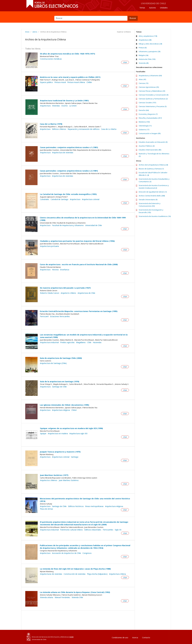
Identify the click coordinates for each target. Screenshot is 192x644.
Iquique (43, 434)
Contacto (146, 638)
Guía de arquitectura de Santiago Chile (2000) (61, 358)
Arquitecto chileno (68, 293)
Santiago (75, 457)
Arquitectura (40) (145, 40)
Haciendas (97, 342)
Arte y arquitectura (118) (148, 36)
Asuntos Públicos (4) (147, 146)
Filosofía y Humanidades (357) (150, 118)
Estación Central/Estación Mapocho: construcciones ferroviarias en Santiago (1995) (79, 311)
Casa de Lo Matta (109, 129)
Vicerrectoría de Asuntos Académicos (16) (155, 216)
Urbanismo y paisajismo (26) (150, 51)
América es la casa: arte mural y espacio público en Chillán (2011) (70, 77)
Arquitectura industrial (49, 342)
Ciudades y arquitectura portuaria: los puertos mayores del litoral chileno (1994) (77, 241)
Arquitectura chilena (117, 574)
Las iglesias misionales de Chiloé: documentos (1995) (64, 405)
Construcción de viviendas (75, 574)
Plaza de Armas (46, 509)
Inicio (27, 32)
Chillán (89, 82)
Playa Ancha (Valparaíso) (97, 574)
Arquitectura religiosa (61, 410)
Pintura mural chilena (76, 82)
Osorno (65, 106)
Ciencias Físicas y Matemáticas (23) (152, 91)
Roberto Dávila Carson (50, 293)
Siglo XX (118, 530)
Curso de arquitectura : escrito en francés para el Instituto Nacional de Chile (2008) (79, 264)
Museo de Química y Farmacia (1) (151, 169)
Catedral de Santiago (60, 199)
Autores (153, 8)
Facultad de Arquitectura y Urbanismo (68, 225)
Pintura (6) (143, 48)
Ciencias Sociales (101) (147, 103)
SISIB (71, 637)
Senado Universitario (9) (148, 200)
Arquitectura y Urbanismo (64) (150, 76)
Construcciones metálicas (51, 59)
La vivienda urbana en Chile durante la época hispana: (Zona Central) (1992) (75, 592)
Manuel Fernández (62, 597)
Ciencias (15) (144, 83)
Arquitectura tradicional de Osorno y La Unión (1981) (64, 101)
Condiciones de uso (120, 638)
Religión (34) (144, 55)
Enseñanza (65, 270)
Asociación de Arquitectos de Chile (66, 553)
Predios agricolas (67, 342)
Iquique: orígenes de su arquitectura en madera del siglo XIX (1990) (71, 428)
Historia (55, 270)
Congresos (87, 553)
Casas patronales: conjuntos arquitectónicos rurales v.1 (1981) (69, 147)
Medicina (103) (144, 122)
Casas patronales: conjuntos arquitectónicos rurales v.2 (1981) (69, 171)
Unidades (164, 8)
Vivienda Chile (77, 597)
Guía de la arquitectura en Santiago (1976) (60, 381)
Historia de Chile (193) (147, 59)
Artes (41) (142, 79)
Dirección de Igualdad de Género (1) (153, 192)
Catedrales (45, 199)
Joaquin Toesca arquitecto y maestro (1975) (60, 452)
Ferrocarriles (108, 530)
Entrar (158, 637)
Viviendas (56, 106)
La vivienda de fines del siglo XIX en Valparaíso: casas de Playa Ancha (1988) (75, 569)
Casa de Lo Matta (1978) (51, 124)
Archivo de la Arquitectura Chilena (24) (153, 165)
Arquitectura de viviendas (63, 153)
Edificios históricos (76, 506)
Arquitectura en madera (58, 434)
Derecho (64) (144, 110)
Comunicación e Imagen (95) (150, 133)
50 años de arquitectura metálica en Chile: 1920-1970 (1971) (68, 54)
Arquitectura (45, 106)
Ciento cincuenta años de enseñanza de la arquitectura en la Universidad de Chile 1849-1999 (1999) (83, 219)
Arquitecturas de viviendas (51, 574)
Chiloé (74, 410)
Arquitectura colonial (91, 199)
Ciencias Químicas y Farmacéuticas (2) (153, 99)
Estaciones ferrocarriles (60, 316)
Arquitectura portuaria (49, 246)
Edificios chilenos (59, 129)
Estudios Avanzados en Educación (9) (153, 142)
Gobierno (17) (144, 130)
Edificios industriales (93, 530)
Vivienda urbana (47, 597)
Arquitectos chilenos (49, 480)
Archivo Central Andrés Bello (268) (152, 196)
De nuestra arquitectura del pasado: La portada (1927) (65, 288)
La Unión (73, 106)
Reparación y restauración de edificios (84, 129)
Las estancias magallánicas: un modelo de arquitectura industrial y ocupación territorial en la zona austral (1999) (84, 336)
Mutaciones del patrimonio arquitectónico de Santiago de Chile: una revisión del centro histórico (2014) (85, 500)
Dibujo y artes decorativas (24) (150, 44)
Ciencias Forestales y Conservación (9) (154, 95)
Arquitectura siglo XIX (78, 434)
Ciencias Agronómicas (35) (149, 87)
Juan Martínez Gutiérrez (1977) (54, 475)
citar (125, 62)
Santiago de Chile (59, 387)
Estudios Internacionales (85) (150, 150)
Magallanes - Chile (84, 342)
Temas (142, 8)
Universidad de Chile (94, 225)
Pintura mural (60, 82)
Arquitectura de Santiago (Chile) (53, 363)
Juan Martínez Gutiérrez (69, 480)
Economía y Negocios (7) (148, 114)
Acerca (135, 638)
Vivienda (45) (144, 63)
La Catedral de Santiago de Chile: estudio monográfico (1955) (68, 194)
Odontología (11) (145, 126)
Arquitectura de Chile (86, 293)
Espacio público (46, 82)
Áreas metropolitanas (94, 506)
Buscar (96, 15)
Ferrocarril (44, 316)
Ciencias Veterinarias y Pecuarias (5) (153, 106)
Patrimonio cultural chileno (72, 530)
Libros (35, 32)
